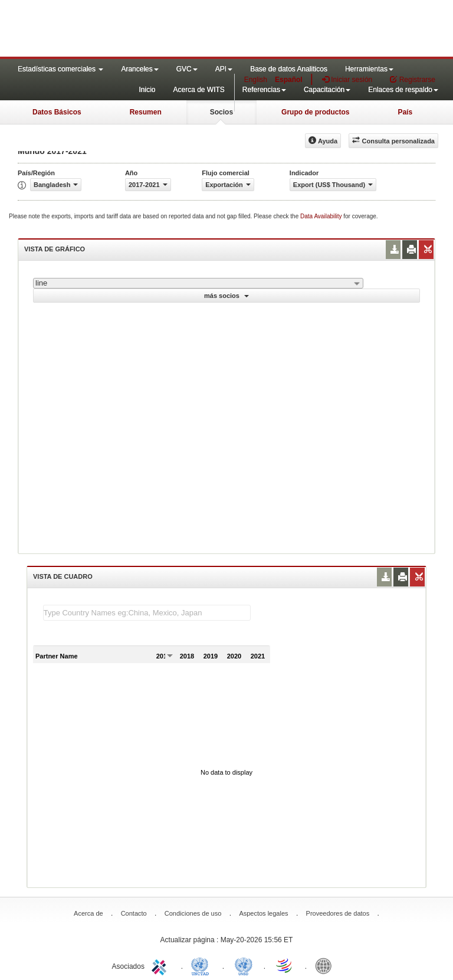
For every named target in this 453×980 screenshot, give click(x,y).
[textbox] (147, 613)
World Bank (326, 965)
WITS (118, 30)
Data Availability (322, 216)
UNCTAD (202, 965)
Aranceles (139, 69)
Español (289, 80)
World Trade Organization (285, 965)
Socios (221, 112)
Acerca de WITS (198, 90)
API (224, 69)
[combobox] (198, 283)
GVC (187, 69)
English (256, 80)
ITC (161, 965)
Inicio (147, 90)
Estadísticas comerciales (60, 69)
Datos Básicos (57, 112)
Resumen (146, 112)
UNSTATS (244, 965)
